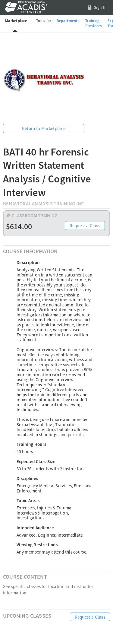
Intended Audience (35, 528)
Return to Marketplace (44, 128)
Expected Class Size (36, 461)
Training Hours (31, 444)
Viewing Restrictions (37, 545)
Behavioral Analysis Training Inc (44, 204)
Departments (68, 21)
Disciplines (27, 478)
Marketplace (16, 21)
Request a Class (85, 226)
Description (28, 262)
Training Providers (94, 23)
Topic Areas (28, 500)
